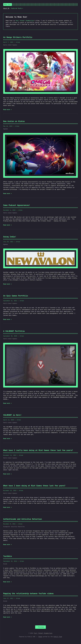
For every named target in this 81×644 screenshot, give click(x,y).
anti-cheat (8, 45)
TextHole (8, 556)
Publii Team (58, 637)
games (15, 45)
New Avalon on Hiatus (14, 121)
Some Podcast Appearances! (17, 205)
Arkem (18, 42)
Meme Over (7, 4)
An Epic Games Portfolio (16, 296)
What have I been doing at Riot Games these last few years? (34, 486)
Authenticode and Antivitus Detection (23, 519)
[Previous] (40, 627)
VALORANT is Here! (12, 415)
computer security (11, 527)
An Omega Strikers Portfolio (18, 37)
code (6, 564)
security (22, 527)
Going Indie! (10, 237)
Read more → (7, 110)
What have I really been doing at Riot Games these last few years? (38, 450)
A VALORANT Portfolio (14, 331)
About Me (6, 8)
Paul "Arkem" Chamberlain (25, 21)
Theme (40, 637)
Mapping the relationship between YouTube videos (28, 593)
